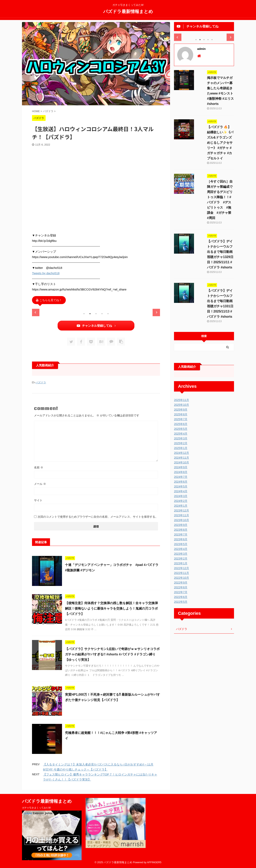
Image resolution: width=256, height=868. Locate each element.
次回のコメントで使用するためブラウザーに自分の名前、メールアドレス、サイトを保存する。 (98, 517)
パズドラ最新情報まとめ (128, 11)
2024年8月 (181, 472)
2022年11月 (181, 573)
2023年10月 (181, 520)
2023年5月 (181, 544)
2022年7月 (181, 592)
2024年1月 (181, 506)
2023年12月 (181, 510)
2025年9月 (181, 410)
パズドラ (41, 382)
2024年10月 (181, 462)
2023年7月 (181, 534)
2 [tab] (90, 314)
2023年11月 (181, 515)
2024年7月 (181, 477)
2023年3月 (181, 554)
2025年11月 (181, 400)
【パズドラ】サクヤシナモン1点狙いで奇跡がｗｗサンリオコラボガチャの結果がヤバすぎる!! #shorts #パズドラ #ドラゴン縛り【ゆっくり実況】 (112, 654)
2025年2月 (181, 443)
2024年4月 (181, 491)
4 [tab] (102, 314)
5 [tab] (108, 314)
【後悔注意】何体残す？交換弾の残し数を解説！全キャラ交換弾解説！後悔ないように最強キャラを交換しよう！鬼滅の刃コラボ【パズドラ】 (111, 608)
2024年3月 (181, 496)
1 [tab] (84, 314)
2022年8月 (181, 587)
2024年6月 (181, 482)
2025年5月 (181, 429)
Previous (36, 312)
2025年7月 (181, 419)
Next (156, 312)
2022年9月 (181, 583)
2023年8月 (181, 530)
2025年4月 (181, 434)
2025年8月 (181, 414)
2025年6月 (181, 424)
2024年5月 (181, 486)
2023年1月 (181, 563)
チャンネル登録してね (96, 326)
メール (40, 484)
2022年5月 (181, 602)
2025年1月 (181, 448)
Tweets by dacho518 (46, 273)
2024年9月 (181, 467)
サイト (38, 500)
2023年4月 (181, 549)
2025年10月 (181, 405)
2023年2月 (181, 559)
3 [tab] (96, 314)
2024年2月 (181, 501)
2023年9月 (181, 525)
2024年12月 (181, 453)
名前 (39, 467)
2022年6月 (181, 597)
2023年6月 (181, 539)
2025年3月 (181, 438)
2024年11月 (181, 458)
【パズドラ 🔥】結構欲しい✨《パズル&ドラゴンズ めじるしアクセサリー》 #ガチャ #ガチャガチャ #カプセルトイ (220, 143)
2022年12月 (181, 568)
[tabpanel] (52, 309)
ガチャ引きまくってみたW (36, 808)
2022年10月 (181, 578)
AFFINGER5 (154, 862)
